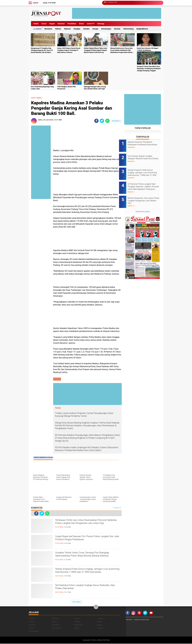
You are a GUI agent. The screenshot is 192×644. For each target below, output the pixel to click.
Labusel (68, 29)
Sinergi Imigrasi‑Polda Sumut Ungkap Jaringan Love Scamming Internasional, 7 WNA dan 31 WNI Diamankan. (87, 574)
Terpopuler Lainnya (143, 203)
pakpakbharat (143, 29)
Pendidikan (72, 24)
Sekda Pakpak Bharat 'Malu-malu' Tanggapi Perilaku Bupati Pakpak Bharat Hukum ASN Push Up (96, 50)
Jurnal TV (90, 24)
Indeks (36, 24)
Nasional (61, 24)
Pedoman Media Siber (143, 620)
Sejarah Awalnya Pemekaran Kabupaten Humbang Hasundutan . (145, 145)
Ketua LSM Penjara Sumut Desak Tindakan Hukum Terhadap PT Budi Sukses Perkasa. (69, 50)
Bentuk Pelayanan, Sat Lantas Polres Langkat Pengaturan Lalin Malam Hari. (146, 194)
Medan (87, 29)
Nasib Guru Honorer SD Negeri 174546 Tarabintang (148, 49)
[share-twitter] (102, 121)
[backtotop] (96, 607)
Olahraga (101, 24)
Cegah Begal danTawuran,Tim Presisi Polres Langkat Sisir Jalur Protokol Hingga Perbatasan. (88, 539)
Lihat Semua (76, 602)
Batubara (49, 29)
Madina (41, 98)
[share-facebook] (96, 121)
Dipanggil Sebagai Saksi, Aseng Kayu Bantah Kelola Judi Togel (95, 88)
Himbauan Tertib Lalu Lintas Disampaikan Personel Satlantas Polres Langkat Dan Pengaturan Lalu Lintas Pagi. (84, 525)
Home (36, 3)
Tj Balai (118, 29)
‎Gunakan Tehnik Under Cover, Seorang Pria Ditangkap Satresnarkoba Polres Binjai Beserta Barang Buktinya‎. (87, 558)
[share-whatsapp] (107, 121)
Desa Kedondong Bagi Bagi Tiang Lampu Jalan (42, 88)
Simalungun (107, 29)
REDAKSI (129, 620)
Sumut (44, 24)
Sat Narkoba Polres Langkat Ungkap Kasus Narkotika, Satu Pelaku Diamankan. (85, 588)
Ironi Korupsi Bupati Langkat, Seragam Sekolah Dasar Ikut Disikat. (145, 157)
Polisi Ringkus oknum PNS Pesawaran (66, 88)
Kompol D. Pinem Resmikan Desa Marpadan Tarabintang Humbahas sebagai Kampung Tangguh (149, 69)
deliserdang (129, 29)
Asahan (38, 29)
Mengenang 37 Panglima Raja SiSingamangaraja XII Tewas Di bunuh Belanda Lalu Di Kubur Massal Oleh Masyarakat (42, 50)
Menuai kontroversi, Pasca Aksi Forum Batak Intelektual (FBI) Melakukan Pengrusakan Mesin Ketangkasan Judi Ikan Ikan (121, 50)
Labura (59, 29)
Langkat (77, 29)
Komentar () (116, 121)
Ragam (52, 24)
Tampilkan (117, 508)
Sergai (96, 29)
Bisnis (81, 24)
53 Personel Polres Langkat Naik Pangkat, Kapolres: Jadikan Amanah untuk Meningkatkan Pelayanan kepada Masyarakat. (144, 182)
